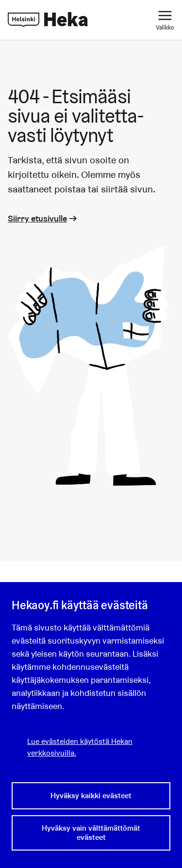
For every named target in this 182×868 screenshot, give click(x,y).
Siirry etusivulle (43, 218)
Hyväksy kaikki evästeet (91, 796)
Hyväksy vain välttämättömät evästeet (91, 832)
